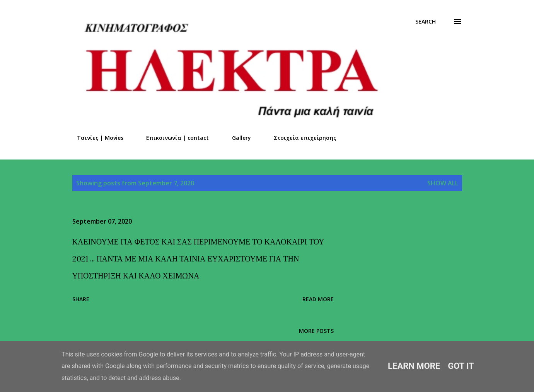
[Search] (426, 22)
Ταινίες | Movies (96, 138)
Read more (318, 299)
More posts (316, 331)
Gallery (237, 138)
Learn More (414, 366)
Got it (461, 366)
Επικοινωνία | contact (173, 138)
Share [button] (81, 299)
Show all (443, 183)
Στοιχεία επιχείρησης (300, 138)
